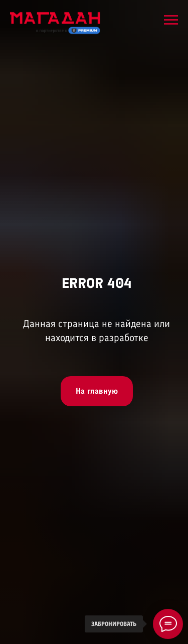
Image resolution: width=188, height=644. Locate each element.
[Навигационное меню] (171, 20)
